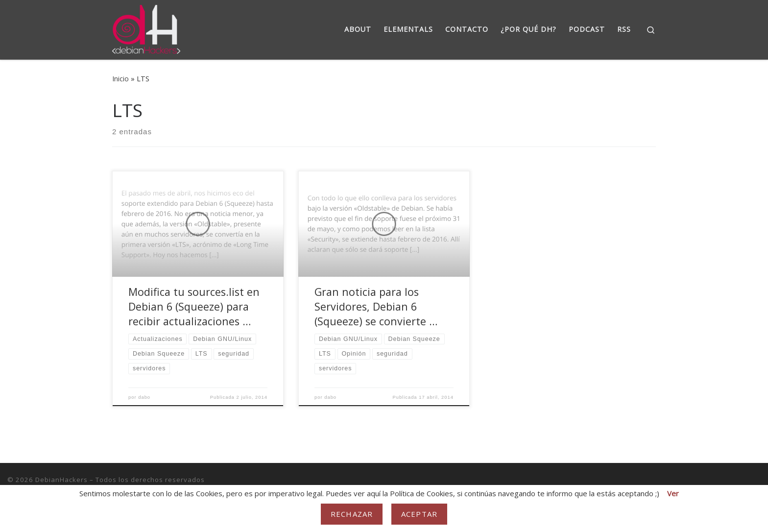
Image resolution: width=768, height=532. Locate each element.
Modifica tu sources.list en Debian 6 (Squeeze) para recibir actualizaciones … (194, 306)
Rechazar (352, 514)
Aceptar (419, 514)
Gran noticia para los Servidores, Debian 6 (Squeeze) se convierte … (376, 306)
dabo (144, 397)
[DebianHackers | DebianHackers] (146, 28)
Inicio (120, 79)
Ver (673, 493)
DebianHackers (61, 480)
